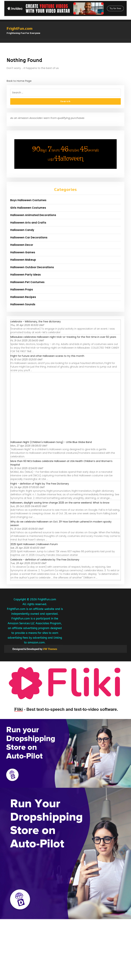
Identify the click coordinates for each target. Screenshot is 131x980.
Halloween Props (22, 289)
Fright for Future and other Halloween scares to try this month (47, 356)
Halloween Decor (22, 245)
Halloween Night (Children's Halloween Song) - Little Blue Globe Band (51, 442)
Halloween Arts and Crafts (28, 223)
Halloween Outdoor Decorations (32, 267)
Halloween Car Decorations (29, 237)
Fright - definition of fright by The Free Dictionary (40, 484)
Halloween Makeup (23, 260)
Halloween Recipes (23, 297)
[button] (65, 41)
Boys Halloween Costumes (28, 200)
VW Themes (50, 649)
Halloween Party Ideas (26, 275)
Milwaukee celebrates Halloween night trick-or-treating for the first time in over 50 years (63, 337)
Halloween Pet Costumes (27, 282)
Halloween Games (23, 252)
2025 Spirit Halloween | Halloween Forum (34, 544)
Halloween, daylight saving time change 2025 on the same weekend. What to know (60, 503)
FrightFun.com (20, 28)
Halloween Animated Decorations (33, 215)
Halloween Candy (22, 230)
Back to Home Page (19, 81)
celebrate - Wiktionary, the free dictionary (36, 322)
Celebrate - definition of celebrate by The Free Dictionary (45, 560)
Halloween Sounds (23, 304)
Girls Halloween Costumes (28, 208)
